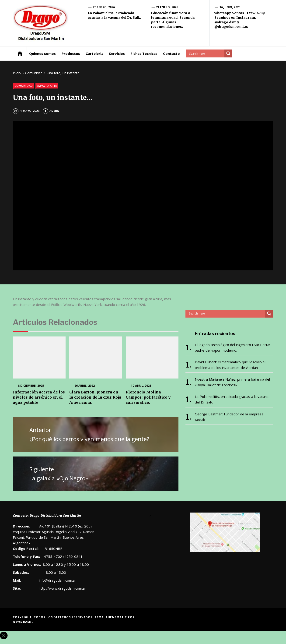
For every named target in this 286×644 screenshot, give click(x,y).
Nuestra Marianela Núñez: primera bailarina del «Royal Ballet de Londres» (232, 382)
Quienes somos (42, 53)
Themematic (117, 617)
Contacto (171, 53)
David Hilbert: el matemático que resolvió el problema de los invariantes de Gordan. (230, 365)
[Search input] (206, 53)
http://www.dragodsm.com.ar (62, 588)
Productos (71, 53)
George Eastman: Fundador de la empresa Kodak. (229, 417)
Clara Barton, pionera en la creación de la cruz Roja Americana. (95, 397)
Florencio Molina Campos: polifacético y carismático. (148, 397)
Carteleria (94, 53)
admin (51, 111)
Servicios (117, 53)
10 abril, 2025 (141, 386)
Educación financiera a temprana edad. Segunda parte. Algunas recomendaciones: (173, 20)
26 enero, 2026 (104, 7)
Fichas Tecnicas (144, 53)
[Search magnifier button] (228, 53)
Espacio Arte (47, 86)
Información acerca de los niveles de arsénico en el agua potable (39, 397)
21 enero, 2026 (167, 7)
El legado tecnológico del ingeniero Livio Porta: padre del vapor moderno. (232, 347)
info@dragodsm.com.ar (57, 580)
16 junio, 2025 (230, 7)
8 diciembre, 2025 (31, 386)
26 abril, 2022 (85, 386)
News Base (23, 622)
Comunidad (24, 86)
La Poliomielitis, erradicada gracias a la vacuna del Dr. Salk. (114, 15)
